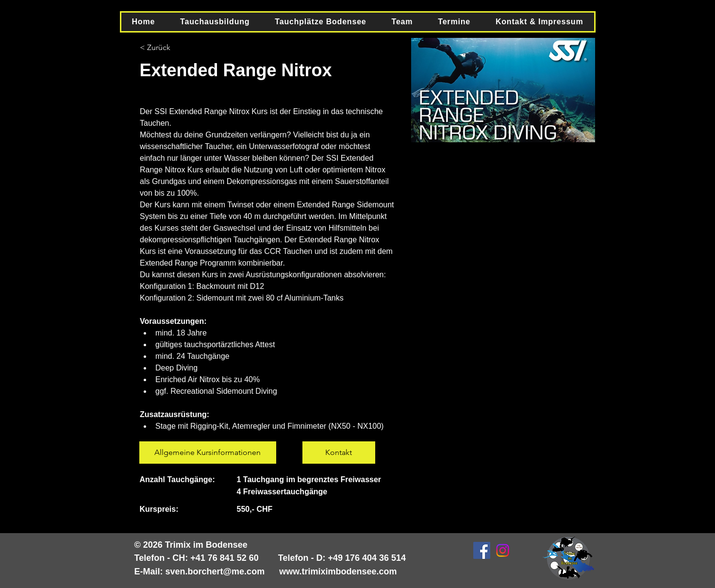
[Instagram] (503, 550)
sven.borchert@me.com (215, 571)
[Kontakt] (339, 453)
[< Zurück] (166, 48)
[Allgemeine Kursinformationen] (208, 453)
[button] (215, 22)
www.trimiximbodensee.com (338, 571)
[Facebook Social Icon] (482, 550)
